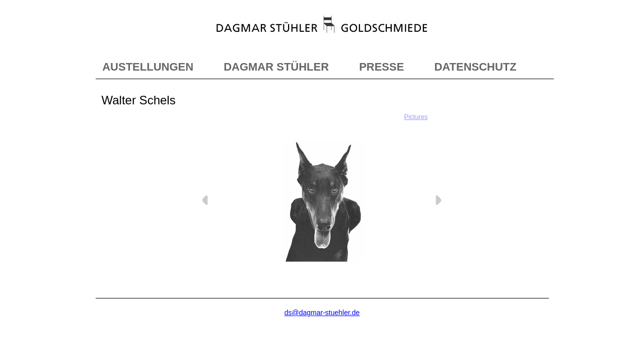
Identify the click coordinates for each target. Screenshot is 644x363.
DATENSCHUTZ (475, 67)
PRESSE (381, 67)
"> (322, 34)
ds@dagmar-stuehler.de (322, 313)
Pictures (416, 117)
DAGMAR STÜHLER (276, 67)
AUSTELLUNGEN (148, 67)
